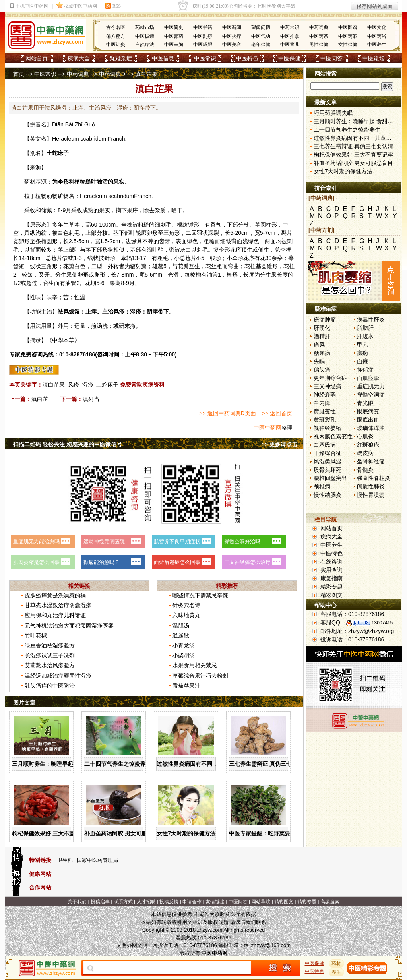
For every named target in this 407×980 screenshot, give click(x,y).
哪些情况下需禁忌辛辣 (200, 595)
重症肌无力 (371, 386)
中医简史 (174, 27)
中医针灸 (116, 45)
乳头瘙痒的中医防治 (50, 686)
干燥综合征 (328, 453)
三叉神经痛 (328, 386)
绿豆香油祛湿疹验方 (50, 645)
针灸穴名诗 (186, 605)
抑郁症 (365, 370)
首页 (19, 74)
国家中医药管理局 (97, 860)
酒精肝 (322, 336)
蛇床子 (60, 153)
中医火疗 (232, 36)
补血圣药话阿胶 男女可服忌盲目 (124, 833)
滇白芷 (40, 399)
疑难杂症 (121, 58)
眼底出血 (368, 420)
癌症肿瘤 (325, 320)
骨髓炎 (365, 470)
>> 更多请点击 (279, 444)
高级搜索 (330, 902)
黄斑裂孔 (325, 420)
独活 (102, 182)
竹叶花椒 (36, 635)
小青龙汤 (184, 645)
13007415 (382, 623)
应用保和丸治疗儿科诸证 (55, 615)
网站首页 (37, 58)
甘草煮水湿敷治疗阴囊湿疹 (58, 605)
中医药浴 (377, 36)
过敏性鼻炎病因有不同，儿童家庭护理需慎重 (212, 764)
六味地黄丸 (186, 615)
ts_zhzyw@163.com (267, 945)
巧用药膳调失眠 (333, 113)
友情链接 (215, 902)
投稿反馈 (169, 902)
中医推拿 (290, 36)
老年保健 (261, 45)
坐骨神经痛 (371, 461)
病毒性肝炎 (371, 320)
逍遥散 (181, 635)
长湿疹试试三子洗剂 (50, 655)
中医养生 (377, 45)
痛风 (319, 345)
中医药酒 (348, 36)
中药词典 (319, 27)
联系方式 (123, 902)
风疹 (74, 385)
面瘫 (362, 361)
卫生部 (65, 860)
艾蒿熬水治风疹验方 (50, 665)
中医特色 (247, 58)
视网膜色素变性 (333, 436)
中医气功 (261, 36)
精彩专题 (331, 587)
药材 (337, 963)
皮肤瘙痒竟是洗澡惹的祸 (55, 595)
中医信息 (163, 58)
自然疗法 (145, 45)
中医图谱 (348, 27)
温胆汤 (181, 626)
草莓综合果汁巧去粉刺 (200, 676)
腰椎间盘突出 (330, 478)
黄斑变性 (325, 411)
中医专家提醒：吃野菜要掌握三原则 (273, 833)
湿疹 (88, 385)
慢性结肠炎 (328, 495)
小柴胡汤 (184, 655)
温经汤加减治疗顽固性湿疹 (58, 676)
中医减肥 (203, 45)
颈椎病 (322, 486)
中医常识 (205, 58)
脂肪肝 (365, 328)
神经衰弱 (325, 395)
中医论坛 (374, 58)
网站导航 (261, 902)
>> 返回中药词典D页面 (227, 413)
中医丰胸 (174, 45)
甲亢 (362, 345)
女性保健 (348, 45)
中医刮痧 (203, 36)
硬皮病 (365, 453)
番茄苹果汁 (186, 686)
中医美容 (232, 45)
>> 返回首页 (277, 413)
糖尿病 (322, 353)
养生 (337, 972)
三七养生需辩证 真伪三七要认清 (269, 764)
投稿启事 (100, 902)
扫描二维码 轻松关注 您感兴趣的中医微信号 (68, 444)
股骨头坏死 (328, 470)
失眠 (319, 361)
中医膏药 (174, 36)
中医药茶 (319, 36)
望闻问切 (261, 27)
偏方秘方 (116, 36)
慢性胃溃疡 (371, 495)
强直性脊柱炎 (374, 478)
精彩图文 (331, 595)
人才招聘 (146, 902)
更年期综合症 (330, 378)
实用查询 (331, 570)
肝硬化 (322, 328)
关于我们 (77, 902)
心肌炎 (365, 436)
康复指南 (331, 578)
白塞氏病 (325, 445)
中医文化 (377, 27)
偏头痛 (322, 370)
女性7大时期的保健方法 (186, 833)
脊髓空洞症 (371, 395)
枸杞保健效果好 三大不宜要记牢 (52, 833)
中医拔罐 (145, 36)
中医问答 (331, 58)
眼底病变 (368, 411)
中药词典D (112, 74)
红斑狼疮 (368, 445)
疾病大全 (79, 58)
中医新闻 (232, 27)
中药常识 (290, 27)
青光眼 (365, 403)
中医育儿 (290, 45)
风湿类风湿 (328, 461)
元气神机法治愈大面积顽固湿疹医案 (69, 626)
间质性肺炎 (371, 486)
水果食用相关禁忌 (195, 665)
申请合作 (192, 902)
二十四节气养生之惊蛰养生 (118, 764)
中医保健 (289, 58)
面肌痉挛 (368, 378)
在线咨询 (331, 562)
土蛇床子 (107, 385)
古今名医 (116, 27)
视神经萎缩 (328, 428)
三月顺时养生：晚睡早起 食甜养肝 (54, 764)
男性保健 (319, 45)
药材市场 (145, 27)
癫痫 (362, 353)
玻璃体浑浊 (371, 428)
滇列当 (91, 399)
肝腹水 (365, 336)
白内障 (322, 403)
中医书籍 (203, 27)
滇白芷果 (54, 385)
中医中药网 (267, 428)
